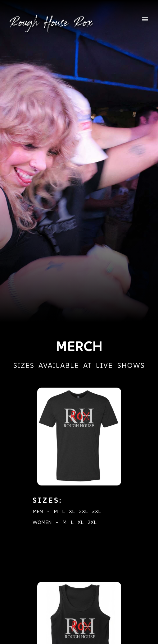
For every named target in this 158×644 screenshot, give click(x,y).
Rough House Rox (51, 22)
